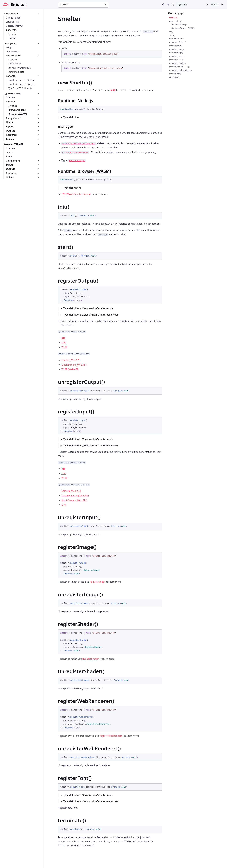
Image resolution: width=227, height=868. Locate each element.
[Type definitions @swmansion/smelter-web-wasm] (110, 315)
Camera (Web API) (71, 491)
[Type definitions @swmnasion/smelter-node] (110, 308)
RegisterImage (98, 582)
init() (113, 90)
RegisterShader (91, 659)
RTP (63, 338)
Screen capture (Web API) (75, 496)
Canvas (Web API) (71, 360)
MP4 (64, 343)
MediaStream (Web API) (74, 365)
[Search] (83, 5)
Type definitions (72, 117)
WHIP (64, 347)
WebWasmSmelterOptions (77, 194)
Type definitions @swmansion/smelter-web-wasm (91, 315)
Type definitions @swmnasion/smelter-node (88, 308)
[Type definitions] (110, 117)
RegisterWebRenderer (112, 736)
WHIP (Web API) (70, 369)
